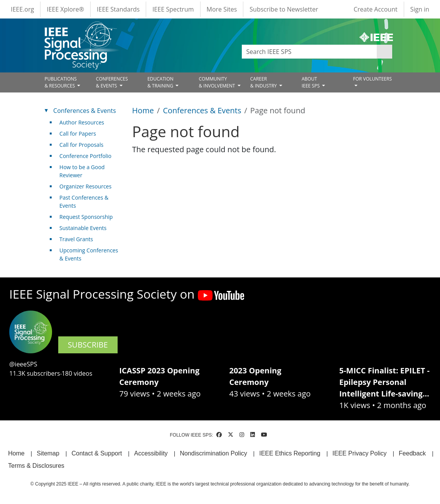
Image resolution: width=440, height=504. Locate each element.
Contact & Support (97, 453)
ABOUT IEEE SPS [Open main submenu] (311, 82)
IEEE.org (22, 9)
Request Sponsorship (86, 217)
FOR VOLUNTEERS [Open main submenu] (372, 79)
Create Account (376, 9)
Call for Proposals (81, 145)
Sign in (420, 9)
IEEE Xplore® (65, 9)
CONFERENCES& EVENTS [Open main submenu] (112, 82)
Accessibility (151, 453)
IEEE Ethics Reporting (290, 453)
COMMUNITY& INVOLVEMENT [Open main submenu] (217, 82)
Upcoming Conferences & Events (89, 254)
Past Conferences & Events (84, 202)
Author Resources (82, 122)
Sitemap (48, 453)
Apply (384, 52)
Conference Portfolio (85, 156)
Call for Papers (78, 134)
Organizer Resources (85, 186)
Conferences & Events (202, 110)
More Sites (222, 9)
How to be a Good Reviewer (82, 171)
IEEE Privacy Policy (359, 453)
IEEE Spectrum (173, 9)
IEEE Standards (118, 9)
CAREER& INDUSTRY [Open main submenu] (264, 82)
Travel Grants (76, 239)
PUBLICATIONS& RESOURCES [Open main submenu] (61, 82)
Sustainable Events (83, 228)
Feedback (412, 453)
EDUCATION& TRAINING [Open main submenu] (161, 82)
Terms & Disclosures (36, 466)
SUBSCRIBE (88, 345)
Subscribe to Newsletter (284, 9)
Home (143, 110)
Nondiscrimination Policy (213, 453)
